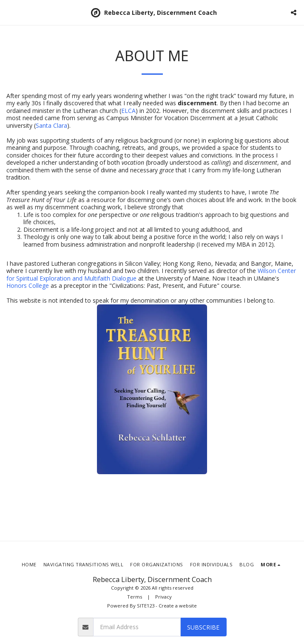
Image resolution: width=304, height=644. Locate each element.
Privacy (163, 597)
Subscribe (203, 627)
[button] (9, 12)
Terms (135, 597)
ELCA (128, 111)
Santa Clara (51, 125)
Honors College (28, 285)
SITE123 (146, 606)
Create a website (178, 606)
